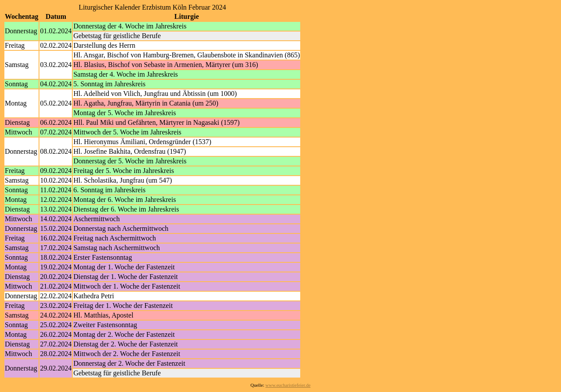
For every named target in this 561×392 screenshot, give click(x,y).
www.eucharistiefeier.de (288, 385)
